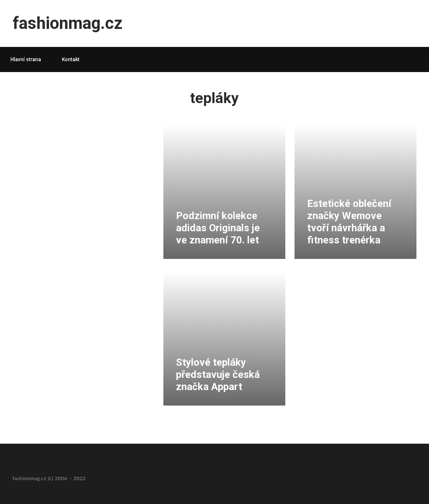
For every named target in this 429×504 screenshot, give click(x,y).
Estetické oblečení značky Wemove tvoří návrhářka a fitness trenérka (349, 222)
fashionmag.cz (67, 23)
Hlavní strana (26, 59)
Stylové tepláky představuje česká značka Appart (218, 375)
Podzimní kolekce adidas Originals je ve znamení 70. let (218, 228)
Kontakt (71, 59)
